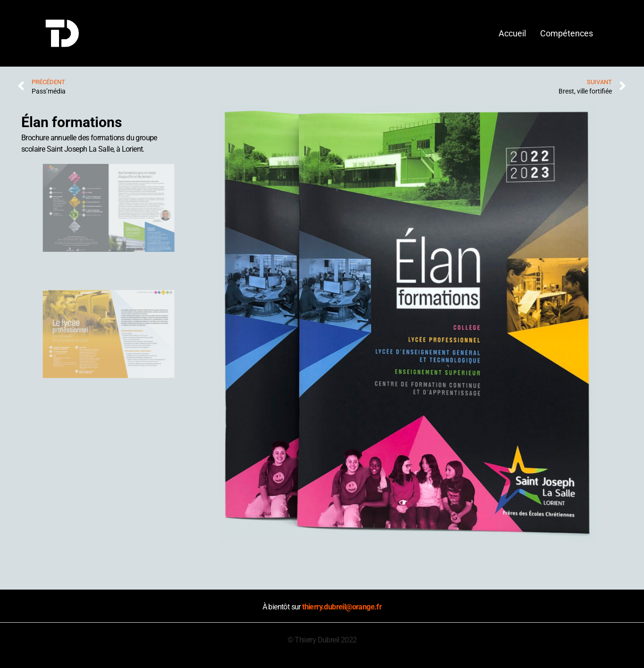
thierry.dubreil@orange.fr (342, 607)
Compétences (567, 33)
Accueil (512, 33)
